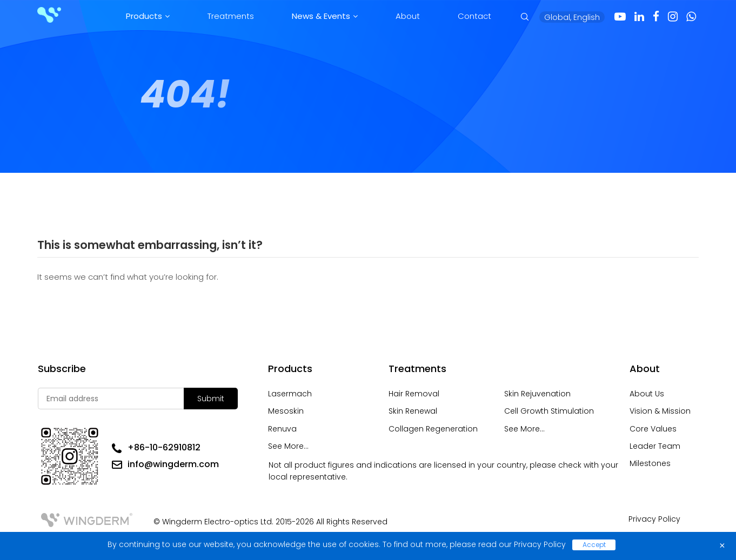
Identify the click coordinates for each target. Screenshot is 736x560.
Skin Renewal (413, 411)
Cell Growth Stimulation (549, 411)
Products (144, 16)
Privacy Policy (654, 519)
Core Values (653, 429)
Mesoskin (286, 411)
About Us (647, 394)
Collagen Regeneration (433, 429)
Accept (594, 545)
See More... (288, 446)
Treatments (231, 16)
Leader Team (655, 446)
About (408, 16)
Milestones (650, 463)
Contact (474, 16)
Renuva (282, 429)
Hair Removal (414, 394)
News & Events (321, 16)
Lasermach (290, 394)
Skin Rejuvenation (537, 394)
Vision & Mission (660, 411)
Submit (211, 399)
